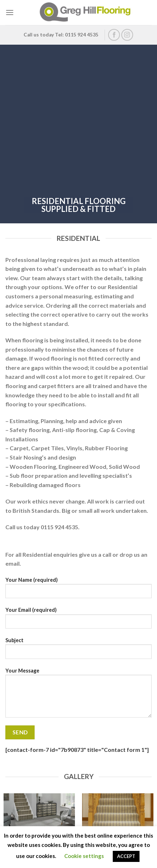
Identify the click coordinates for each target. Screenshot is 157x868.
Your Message (78, 695)
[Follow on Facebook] (114, 35)
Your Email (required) (78, 620)
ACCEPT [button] (126, 856)
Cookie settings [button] (84, 856)
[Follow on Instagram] (127, 35)
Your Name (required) (78, 590)
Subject (78, 651)
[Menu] (10, 12)
